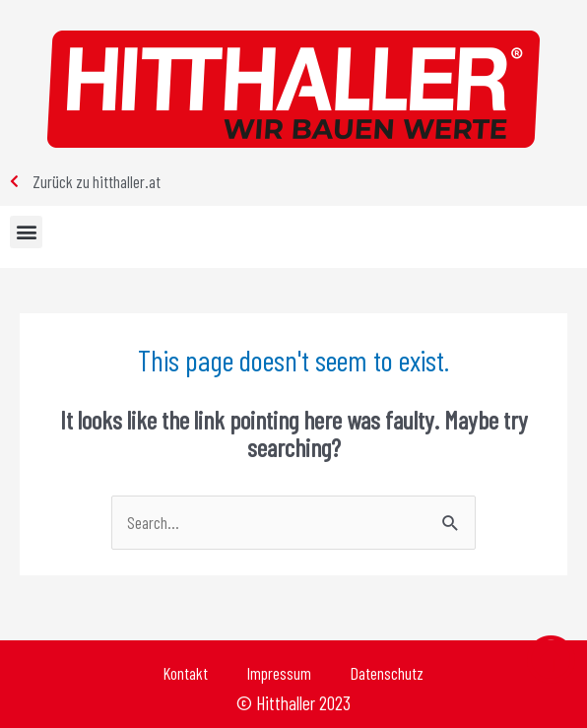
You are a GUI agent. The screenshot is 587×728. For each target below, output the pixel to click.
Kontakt (186, 673)
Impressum (279, 673)
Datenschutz (387, 673)
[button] (26, 232)
